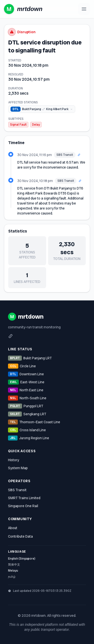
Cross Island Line (27, 430)
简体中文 (14, 565)
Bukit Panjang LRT (30, 358)
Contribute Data (20, 536)
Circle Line (22, 366)
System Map (18, 468)
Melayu (13, 571)
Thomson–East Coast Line (34, 422)
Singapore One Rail (23, 506)
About (13, 528)
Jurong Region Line (29, 438)
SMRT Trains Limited (24, 498)
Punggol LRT (26, 406)
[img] (42, 109)
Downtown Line (26, 374)
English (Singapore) (22, 559)
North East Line (26, 390)
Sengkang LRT (27, 414)
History (14, 460)
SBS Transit (17, 490)
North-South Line (27, 398)
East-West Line (26, 382)
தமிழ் (12, 577)
